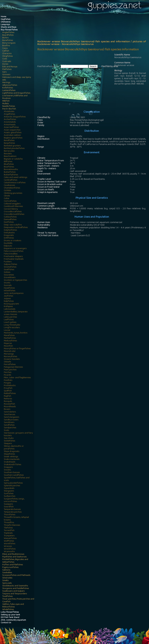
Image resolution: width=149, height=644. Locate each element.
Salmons (6, 570)
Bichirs (6, 38)
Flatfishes (7, 70)
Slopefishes (9, 454)
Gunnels (8, 286)
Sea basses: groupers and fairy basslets (18, 434)
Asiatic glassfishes (13, 133)
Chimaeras (6, 22)
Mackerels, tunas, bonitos (16, 333)
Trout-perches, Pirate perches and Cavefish (18, 600)
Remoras (8, 399)
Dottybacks (9, 233)
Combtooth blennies (13, 207)
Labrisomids (10, 309)
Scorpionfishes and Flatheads (16, 575)
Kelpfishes (9, 301)
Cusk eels (7, 62)
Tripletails (8, 533)
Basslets (8, 154)
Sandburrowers (11, 420)
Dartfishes (9, 222)
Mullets (6, 104)
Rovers (7, 409)
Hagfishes (6, 19)
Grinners (6, 75)
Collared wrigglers (12, 204)
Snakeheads (10, 462)
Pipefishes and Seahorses (15, 557)
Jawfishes (9, 296)
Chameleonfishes (12, 188)
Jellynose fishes (10, 85)
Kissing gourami (11, 304)
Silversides (7, 578)
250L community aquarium (13, 620)
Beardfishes (8, 35)
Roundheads (10, 407)
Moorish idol (10, 351)
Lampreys (5, 25)
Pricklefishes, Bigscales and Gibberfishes (15, 561)
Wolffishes (9, 541)
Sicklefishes (10, 441)
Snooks (7, 470)
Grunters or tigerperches (16, 280)
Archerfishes (10, 120)
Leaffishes (9, 320)
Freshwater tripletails (14, 259)
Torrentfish (9, 531)
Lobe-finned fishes (10, 612)
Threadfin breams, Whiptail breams (16, 519)
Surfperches (10, 496)
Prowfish (8, 388)
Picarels (8, 375)
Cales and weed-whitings (16, 178)
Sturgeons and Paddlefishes (16, 589)
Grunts (7, 283)
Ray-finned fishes (9, 30)
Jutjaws (7, 299)
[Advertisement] (78, 40)
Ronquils (8, 402)
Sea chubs (9, 438)
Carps (5, 48)
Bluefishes (9, 164)
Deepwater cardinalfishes (16, 228)
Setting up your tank (10, 615)
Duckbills (8, 243)
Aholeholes (9, 112)
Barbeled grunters (12, 146)
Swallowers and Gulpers (14, 591)
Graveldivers (10, 278)
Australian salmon (12, 135)
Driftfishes (9, 238)
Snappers (8, 467)
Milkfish (6, 101)
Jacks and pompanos (14, 293)
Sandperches (10, 428)
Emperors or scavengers (15, 249)
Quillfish (8, 391)
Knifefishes (8, 88)
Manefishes (9, 336)
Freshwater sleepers (13, 257)
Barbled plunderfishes (14, 149)
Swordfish (9, 507)
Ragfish (8, 396)
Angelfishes (10, 114)
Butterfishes (10, 172)
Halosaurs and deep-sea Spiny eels (17, 79)
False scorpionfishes (14, 251)
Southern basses (12, 473)
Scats (7, 430)
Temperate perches (13, 512)
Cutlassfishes (10, 217)
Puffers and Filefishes (13, 565)
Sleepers (8, 444)
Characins (7, 54)
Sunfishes (9, 494)
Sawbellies (7, 573)
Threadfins (9, 523)
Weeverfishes (10, 539)
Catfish (6, 51)
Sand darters (10, 412)
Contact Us (6, 623)
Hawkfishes (9, 288)
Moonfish (8, 346)
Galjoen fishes (11, 264)
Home (3, 17)
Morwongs (9, 354)
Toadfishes (8, 596)
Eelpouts (8, 246)
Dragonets (9, 236)
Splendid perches (12, 486)
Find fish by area (110, 67)
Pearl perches (10, 370)
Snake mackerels (12, 459)
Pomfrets (8, 380)
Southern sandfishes (14, 475)
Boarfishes (9, 167)
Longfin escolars (12, 328)
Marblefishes (10, 338)
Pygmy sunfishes (10, 568)
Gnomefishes (10, 267)
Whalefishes (8, 610)
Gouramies (9, 275)
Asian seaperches (12, 130)
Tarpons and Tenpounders (15, 594)
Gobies (7, 272)
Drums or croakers (13, 241)
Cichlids (8, 191)
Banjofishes (9, 143)
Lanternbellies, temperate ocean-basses (16, 313)
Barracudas (9, 151)
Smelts (6, 581)
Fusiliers (8, 262)
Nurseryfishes (11, 357)
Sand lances (10, 415)
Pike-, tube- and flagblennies (17, 378)
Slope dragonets (12, 452)
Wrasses (8, 546)
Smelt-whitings (11, 457)
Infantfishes (10, 291)
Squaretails (9, 488)
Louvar (7, 330)
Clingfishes (8, 56)
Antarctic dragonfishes (15, 117)
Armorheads (10, 125)
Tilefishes (8, 528)
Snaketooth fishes (13, 465)
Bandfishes (9, 141)
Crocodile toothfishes (14, 214)
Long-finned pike (12, 325)
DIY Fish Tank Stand (10, 618)
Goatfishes (9, 270)
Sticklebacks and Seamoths (15, 586)
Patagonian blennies (13, 367)
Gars (5, 72)
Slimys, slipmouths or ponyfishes (14, 448)
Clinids (7, 196)
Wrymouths (9, 552)
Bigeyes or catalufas (13, 159)
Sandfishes (9, 425)
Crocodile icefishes (13, 212)
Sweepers (8, 504)
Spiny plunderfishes (13, 483)
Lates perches (10, 317)
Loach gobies (10, 322)
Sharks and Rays (9, 27)
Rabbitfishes (10, 394)
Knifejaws (8, 307)
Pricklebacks (10, 386)
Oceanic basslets (12, 359)
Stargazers (9, 491)
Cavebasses (9, 185)
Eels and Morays (10, 67)
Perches (8, 373)
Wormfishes (10, 544)
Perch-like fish (9, 109)
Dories (5, 64)
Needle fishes (9, 106)
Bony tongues (9, 43)
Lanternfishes (9, 91)
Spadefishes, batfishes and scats (17, 479)
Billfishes (8, 162)
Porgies (7, 383)
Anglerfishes (8, 33)
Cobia (7, 199)
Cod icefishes (10, 201)
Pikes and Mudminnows (13, 554)
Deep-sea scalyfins (13, 225)
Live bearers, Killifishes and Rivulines (15, 97)
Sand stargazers (12, 417)
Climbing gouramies (13, 193)
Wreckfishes (10, 549)
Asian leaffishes (11, 127)
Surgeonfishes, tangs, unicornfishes (14, 500)
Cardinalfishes (11, 180)
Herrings (6, 83)
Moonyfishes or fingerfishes (17, 349)
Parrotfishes (10, 365)
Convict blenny (11, 209)
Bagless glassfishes (13, 138)
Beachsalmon (10, 156)
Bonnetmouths (11, 170)
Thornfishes (10, 515)
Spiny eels (7, 583)
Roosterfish (9, 404)
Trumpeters (9, 536)
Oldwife (7, 362)
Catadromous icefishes (15, 183)
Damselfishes (10, 220)
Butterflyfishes (11, 175)
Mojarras (8, 344)
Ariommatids (10, 122)
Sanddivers (9, 423)
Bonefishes (8, 41)
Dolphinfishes (10, 230)
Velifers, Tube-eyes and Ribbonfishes (13, 606)
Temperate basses (12, 510)
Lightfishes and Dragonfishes (16, 93)
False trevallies (11, 254)
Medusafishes (10, 341)
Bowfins (6, 46)
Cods (5, 59)
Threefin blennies (12, 525)
